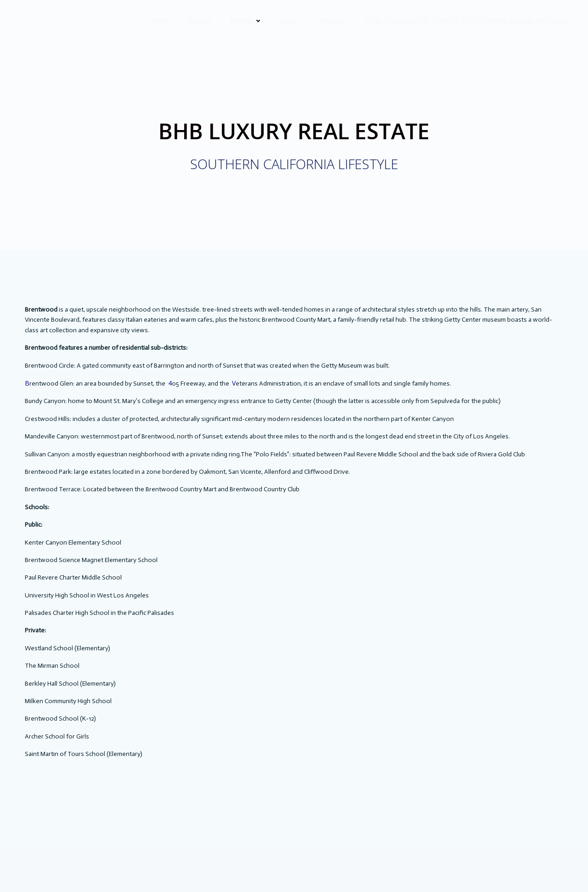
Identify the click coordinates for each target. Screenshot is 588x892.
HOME (158, 21)
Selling (199, 21)
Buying (246, 21)
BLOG (289, 21)
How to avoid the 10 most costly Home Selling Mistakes (467, 21)
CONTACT (332, 21)
